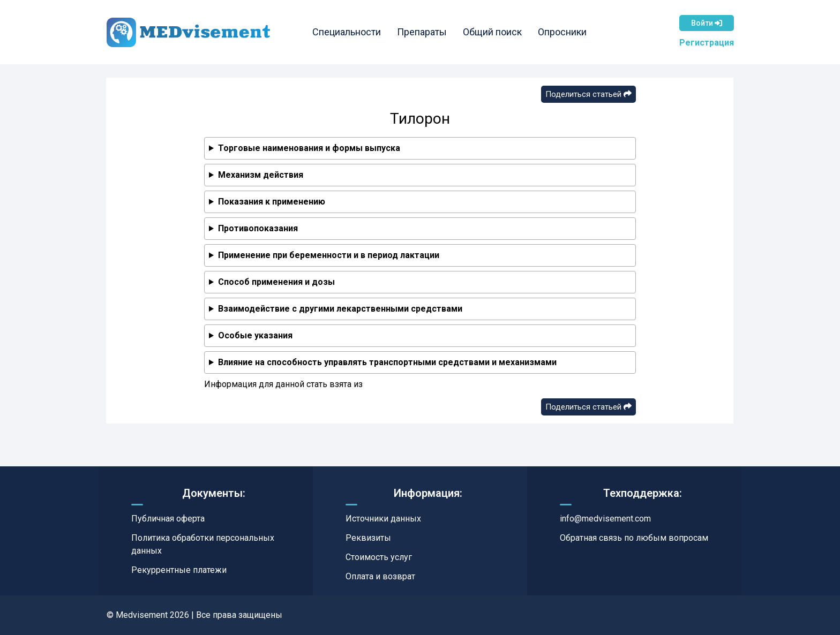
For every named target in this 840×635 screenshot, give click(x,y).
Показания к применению (272, 202)
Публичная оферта (168, 519)
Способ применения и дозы (276, 282)
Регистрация (707, 43)
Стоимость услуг (379, 557)
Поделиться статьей (588, 94)
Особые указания (255, 335)
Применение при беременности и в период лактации (329, 255)
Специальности (347, 32)
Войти (707, 23)
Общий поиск (492, 32)
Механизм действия (261, 175)
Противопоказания (258, 228)
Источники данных (383, 519)
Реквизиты (368, 538)
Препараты (422, 32)
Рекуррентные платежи (179, 570)
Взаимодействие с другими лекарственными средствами (340, 309)
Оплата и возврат (380, 576)
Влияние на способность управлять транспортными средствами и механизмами (387, 362)
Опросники (562, 32)
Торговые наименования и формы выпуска (309, 148)
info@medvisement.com (605, 519)
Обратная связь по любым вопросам (634, 538)
